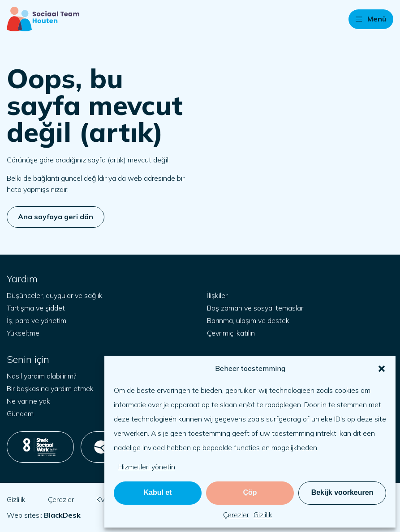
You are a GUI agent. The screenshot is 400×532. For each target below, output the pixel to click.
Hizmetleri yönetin (147, 467)
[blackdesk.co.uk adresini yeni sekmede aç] (62, 515)
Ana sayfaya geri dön (56, 217)
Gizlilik (263, 515)
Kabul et (157, 492)
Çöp (250, 492)
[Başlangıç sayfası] (43, 19)
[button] (382, 369)
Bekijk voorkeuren (342, 492)
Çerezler (236, 515)
